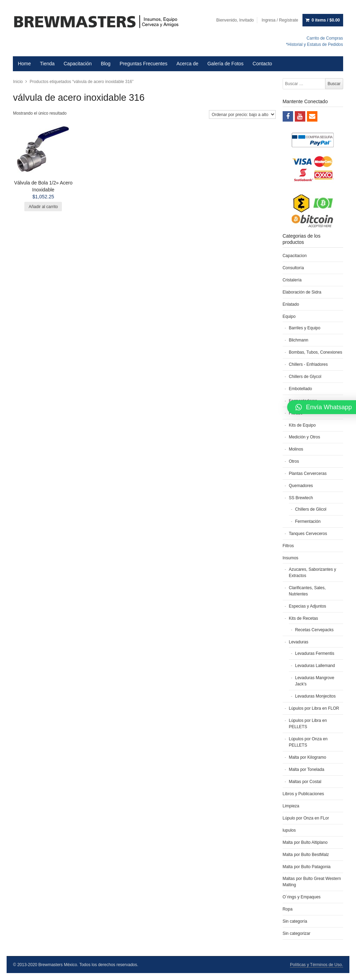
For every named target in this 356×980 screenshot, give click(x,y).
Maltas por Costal (305, 782)
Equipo (289, 316)
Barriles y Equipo (305, 328)
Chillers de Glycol (305, 377)
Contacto (262, 64)
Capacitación (78, 64)
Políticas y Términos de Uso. (317, 965)
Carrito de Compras (325, 38)
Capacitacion (295, 256)
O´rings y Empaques (302, 897)
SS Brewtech (301, 498)
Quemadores (301, 486)
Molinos (296, 449)
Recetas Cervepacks (314, 630)
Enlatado (291, 304)
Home (24, 64)
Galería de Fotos (225, 64)
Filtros (288, 546)
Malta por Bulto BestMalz (306, 855)
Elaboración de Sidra (302, 292)
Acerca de (187, 64)
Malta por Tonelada (307, 769)
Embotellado (301, 389)
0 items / (326, 20)
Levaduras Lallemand (315, 666)
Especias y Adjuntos (308, 606)
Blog (106, 64)
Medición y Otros (305, 437)
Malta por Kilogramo (308, 757)
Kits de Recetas (304, 618)
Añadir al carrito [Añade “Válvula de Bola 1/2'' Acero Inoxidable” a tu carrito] (43, 207)
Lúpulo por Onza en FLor (306, 818)
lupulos (289, 830)
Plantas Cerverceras (308, 473)
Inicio (18, 82)
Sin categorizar (297, 933)
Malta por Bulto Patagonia (307, 867)
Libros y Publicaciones (303, 794)
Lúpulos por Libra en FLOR (314, 708)
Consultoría (293, 268)
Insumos (290, 558)
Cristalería (292, 280)
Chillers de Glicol (311, 509)
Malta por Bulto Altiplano (305, 842)
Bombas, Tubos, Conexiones (315, 352)
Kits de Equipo (302, 425)
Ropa (288, 909)
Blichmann (299, 340)
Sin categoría (295, 921)
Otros (294, 461)
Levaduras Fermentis (315, 653)
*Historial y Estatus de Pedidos (314, 44)
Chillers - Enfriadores (308, 364)
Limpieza (291, 806)
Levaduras (299, 642)
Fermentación (308, 521)
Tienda (47, 64)
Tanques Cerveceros (308, 534)
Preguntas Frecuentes (144, 64)
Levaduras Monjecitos (315, 696)
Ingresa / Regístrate (280, 20)
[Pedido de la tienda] (242, 114)
